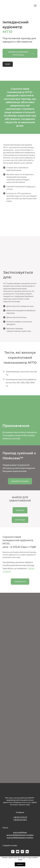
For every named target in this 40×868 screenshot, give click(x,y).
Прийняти (20, 864)
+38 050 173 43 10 (20, 817)
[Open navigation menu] (35, 6)
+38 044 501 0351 (20, 820)
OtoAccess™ (31, 186)
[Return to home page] (18, 6)
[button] (20, 53)
